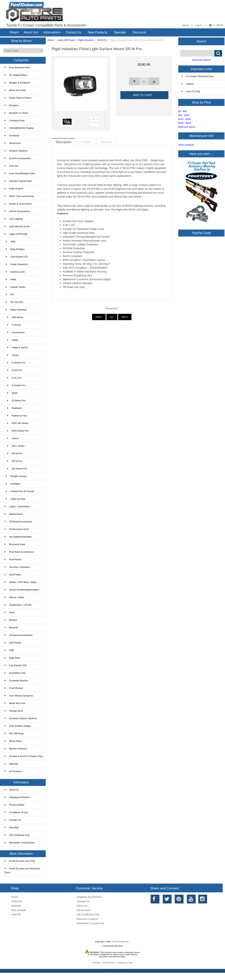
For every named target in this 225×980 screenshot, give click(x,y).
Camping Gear (15, 120)
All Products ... (15, 771)
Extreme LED (15, 272)
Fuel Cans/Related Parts (20, 173)
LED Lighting (14, 219)
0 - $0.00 (216, 25)
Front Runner (14, 688)
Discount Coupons (87, 919)
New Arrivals (19, 910)
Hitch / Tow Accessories (20, 196)
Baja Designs (15, 249)
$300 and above (187, 127)
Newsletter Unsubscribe (20, 843)
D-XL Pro (13, 378)
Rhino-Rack (13, 741)
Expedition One (15, 673)
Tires (10, 612)
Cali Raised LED (16, 257)
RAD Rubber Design (18, 726)
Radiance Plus (16, 416)
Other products (186, 145)
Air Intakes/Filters (16, 75)
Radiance (13, 408)
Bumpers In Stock (16, 113)
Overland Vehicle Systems (21, 718)
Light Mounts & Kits (17, 226)
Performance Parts (17, 529)
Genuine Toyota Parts (18, 181)
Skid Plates (13, 575)
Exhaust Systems (16, 151)
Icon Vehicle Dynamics (19, 696)
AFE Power (13, 643)
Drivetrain (12, 136)
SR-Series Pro (16, 469)
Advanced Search (201, 60)
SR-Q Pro (13, 461)
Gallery (188, 84)
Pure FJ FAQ (191, 91)
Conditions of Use (16, 812)
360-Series (14, 317)
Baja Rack (12, 658)
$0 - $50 (183, 111)
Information (51, 32)
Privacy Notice (15, 805)
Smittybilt (12, 484)
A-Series (13, 325)
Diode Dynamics (16, 264)
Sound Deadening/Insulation (22, 590)
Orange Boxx (14, 711)
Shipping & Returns (17, 797)
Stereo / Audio (14, 597)
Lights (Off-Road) (66, 40)
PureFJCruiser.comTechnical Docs (22, 870)
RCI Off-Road (14, 734)
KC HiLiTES (14, 302)
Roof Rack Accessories (19, 552)
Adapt (11, 340)
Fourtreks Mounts (16, 681)
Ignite (11, 393)
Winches (12, 628)
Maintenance (14, 514)
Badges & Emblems (17, 83)
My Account (83, 910)
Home (185, 25)
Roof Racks (13, 559)
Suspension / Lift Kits (18, 605)
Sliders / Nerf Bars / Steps (21, 582)
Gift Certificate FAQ (17, 835)
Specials (120, 32)
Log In (199, 25)
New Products (98, 32)
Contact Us (73, 32)
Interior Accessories (17, 211)
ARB (10, 242)
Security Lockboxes (17, 567)
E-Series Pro (15, 385)
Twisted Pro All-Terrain (20, 491)
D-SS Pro (13, 370)
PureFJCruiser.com (120, 942)
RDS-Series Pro (17, 431)
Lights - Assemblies (17, 506)
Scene (12, 438)
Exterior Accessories (18, 158)
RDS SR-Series (17, 423)
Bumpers (12, 105)
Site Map (12, 827)
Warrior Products (16, 749)
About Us (30, 32)
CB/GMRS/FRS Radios (19, 128)
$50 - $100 (184, 115)
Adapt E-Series (16, 348)
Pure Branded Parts (17, 67)
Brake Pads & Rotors (18, 98)
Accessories (15, 332)
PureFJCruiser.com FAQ (20, 861)
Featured (17, 901)
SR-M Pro (102, 40)
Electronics (13, 143)
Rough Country (16, 476)
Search (201, 41)
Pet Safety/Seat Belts (18, 537)
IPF (9, 295)
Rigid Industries (86, 40)
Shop (13, 32)
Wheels (11, 620)
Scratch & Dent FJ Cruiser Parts (24, 756)
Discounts (139, 32)
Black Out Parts (15, 90)
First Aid (11, 166)
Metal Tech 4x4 (15, 703)
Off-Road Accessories (18, 522)
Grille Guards (14, 189)
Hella (10, 279)
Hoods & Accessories (18, 204)
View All (16, 914)
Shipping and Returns (89, 897)
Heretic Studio (15, 287)
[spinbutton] (144, 81)
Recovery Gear (15, 544)
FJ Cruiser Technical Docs (198, 76)
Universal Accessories (19, 635)
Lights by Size (15, 499)
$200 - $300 (185, 123)
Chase (12, 355)
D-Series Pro (15, 363)
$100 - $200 (185, 119)
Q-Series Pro (15, 401)
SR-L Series (15, 446)
